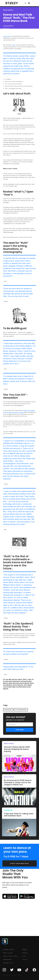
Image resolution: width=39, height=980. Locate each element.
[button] (25, 3)
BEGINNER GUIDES (8, 950)
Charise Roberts (8, 26)
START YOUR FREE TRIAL (19, 863)
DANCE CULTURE (8, 953)
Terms (24, 956)
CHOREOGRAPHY (7, 960)
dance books (8, 710)
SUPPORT (25, 953)
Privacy (25, 960)
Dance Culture (8, 10)
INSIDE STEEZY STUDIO (10, 956)
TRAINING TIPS (8, 963)
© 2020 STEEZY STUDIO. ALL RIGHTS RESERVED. (12, 975)
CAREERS (25, 950)
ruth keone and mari (21, 710)
